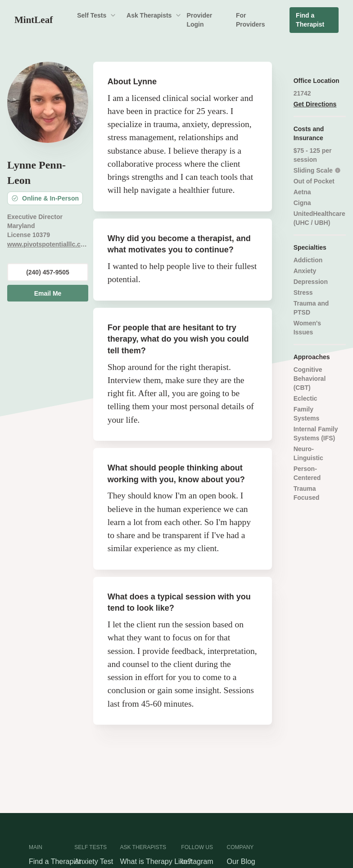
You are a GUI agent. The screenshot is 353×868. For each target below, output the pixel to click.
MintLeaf (34, 20)
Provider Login (199, 20)
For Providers (251, 20)
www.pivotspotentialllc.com (48, 244)
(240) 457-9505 (48, 272)
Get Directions (315, 104)
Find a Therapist (310, 20)
